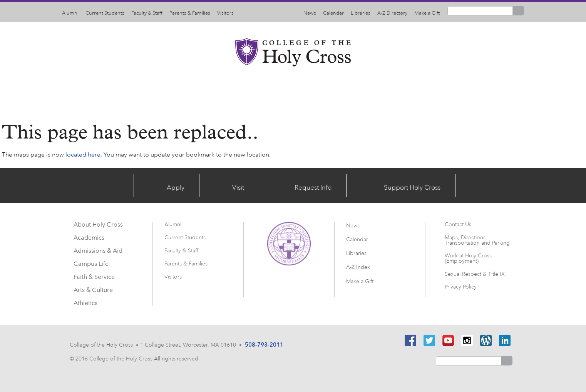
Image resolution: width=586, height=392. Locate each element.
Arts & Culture (421, 92)
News (310, 13)
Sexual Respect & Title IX (475, 274)
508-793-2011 (264, 344)
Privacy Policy (461, 287)
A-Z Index (358, 263)
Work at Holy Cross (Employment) (468, 258)
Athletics (470, 92)
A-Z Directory (392, 13)
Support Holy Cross (424, 185)
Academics (188, 92)
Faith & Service (362, 92)
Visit (234, 185)
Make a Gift (427, 13)
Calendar (333, 13)
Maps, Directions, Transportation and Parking (477, 240)
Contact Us (458, 224)
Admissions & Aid (246, 92)
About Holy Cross (130, 92)
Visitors (225, 13)
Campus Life (306, 92)
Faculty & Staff (147, 13)
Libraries (361, 13)
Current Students (105, 13)
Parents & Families (190, 13)
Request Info (316, 185)
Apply (167, 185)
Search (518, 11)
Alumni (70, 13)
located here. (84, 155)
